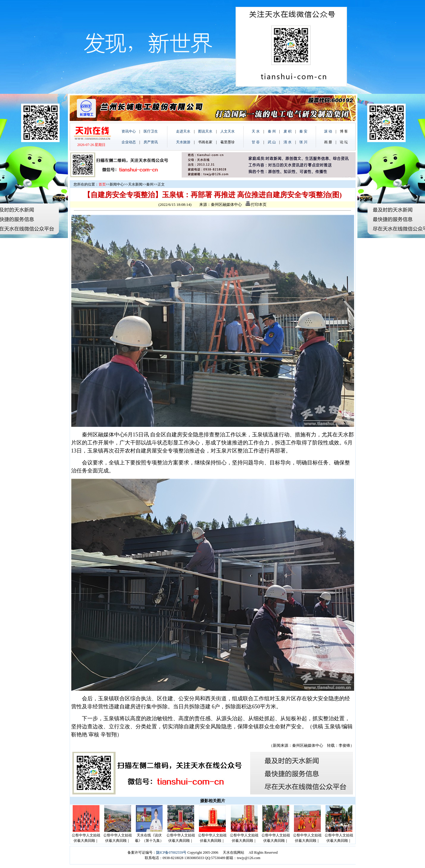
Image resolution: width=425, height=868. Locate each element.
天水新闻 (135, 184)
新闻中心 (117, 184)
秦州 (150, 184)
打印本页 (256, 204)
